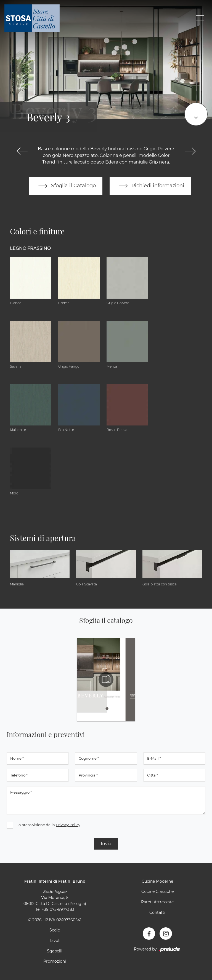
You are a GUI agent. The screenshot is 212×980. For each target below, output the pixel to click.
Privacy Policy (68, 825)
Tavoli (55, 941)
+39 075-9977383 (58, 909)
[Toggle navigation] (200, 18)
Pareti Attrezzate (157, 902)
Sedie (55, 930)
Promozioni (55, 961)
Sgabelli (55, 951)
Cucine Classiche (157, 891)
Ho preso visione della (48, 825)
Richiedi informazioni (150, 186)
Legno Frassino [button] (30, 248)
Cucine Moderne (157, 881)
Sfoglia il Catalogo (66, 186)
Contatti (157, 912)
